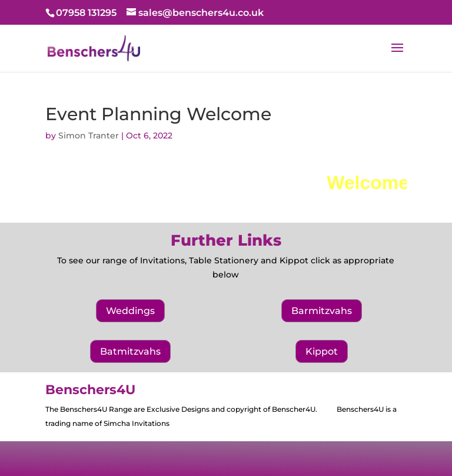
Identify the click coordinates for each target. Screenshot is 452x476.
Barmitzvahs (322, 311)
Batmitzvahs (130, 351)
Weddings (130, 311)
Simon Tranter (89, 135)
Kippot (322, 351)
